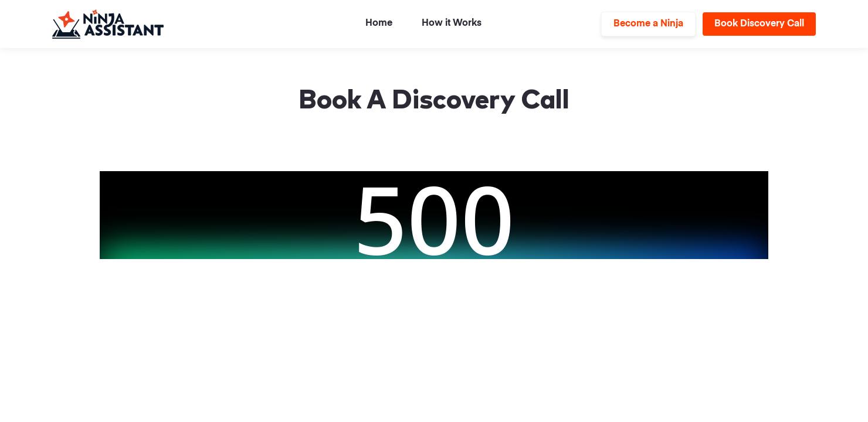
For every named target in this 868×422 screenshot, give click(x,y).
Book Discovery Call (759, 24)
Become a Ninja (648, 24)
